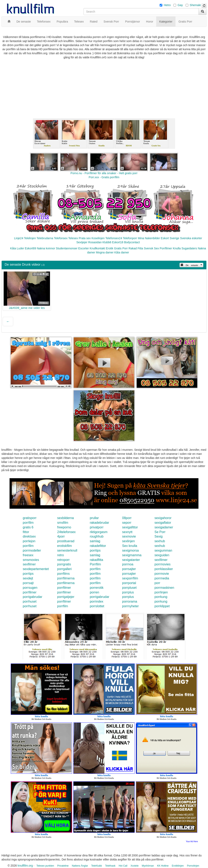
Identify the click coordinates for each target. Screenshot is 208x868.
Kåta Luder (17, 248)
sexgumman (163, 550)
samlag (95, 541)
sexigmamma (132, 555)
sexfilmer (161, 560)
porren (94, 592)
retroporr (63, 560)
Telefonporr (130, 238)
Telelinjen (30, 238)
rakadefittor (98, 546)
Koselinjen (98, 238)
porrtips (95, 550)
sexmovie (129, 536)
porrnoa (128, 564)
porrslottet (97, 606)
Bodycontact (132, 242)
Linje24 (19, 238)
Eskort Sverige (170, 238)
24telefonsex (67, 532)
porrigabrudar (32, 597)
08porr (127, 518)
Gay (180, 5)
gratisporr (30, 518)
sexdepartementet (36, 569)
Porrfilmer (166, 248)
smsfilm (63, 523)
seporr (127, 523)
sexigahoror (163, 518)
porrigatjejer (66, 597)
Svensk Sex (151, 248)
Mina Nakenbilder (149, 238)
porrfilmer (64, 588)
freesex (28, 555)
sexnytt (127, 532)
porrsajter (129, 569)
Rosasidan (95, 242)
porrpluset (129, 588)
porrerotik (97, 588)
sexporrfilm (130, 578)
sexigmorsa (130, 550)
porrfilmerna (66, 578)
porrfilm (28, 523)
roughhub (97, 536)
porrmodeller (32, 550)
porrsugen (30, 588)
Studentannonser (67, 248)
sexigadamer (164, 527)
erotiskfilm (65, 546)
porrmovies (162, 564)
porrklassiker (164, 569)
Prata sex (85, 238)
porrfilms (63, 574)
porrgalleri (64, 569)
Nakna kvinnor (46, 248)
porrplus (128, 592)
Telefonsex (61, 238)
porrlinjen (161, 592)
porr (157, 583)
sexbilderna (66, 518)
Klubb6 (107, 242)
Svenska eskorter (191, 238)
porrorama (130, 601)
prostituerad (66, 541)
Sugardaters (189, 248)
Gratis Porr (121, 248)
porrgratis (64, 564)
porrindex (97, 601)
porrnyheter (130, 606)
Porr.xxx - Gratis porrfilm (104, 177)
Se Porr (160, 532)
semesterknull (67, 550)
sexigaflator (163, 523)
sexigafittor (130, 527)
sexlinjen (128, 541)
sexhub (160, 541)
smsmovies (31, 560)
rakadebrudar (99, 523)
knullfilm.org (25, 866)
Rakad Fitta (136, 248)
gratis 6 (28, 527)
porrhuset (30, 601)
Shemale (195, 5)
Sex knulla (130, 546)
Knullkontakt (97, 248)
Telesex (73, 238)
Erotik (110, 248)
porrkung (161, 597)
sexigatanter (131, 560)
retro (61, 555)
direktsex (29, 536)
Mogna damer (105, 252)
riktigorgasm (99, 532)
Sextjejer (82, 242)
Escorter (83, 248)
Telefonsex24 (114, 238)
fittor (26, 532)
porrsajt (28, 583)
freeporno (64, 527)
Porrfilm (95, 564)
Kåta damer (122, 252)
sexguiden (162, 555)
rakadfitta (96, 560)
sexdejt (28, 578)
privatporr (97, 527)
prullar (94, 518)
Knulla (177, 248)
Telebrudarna (45, 238)
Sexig (158, 536)
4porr (61, 536)
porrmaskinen (164, 588)
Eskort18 (118, 242)
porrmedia (162, 578)
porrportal (129, 583)
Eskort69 (30, 248)
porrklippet (162, 606)
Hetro (167, 5)
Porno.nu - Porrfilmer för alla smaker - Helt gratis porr (104, 173)
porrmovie (162, 574)
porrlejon (29, 541)
